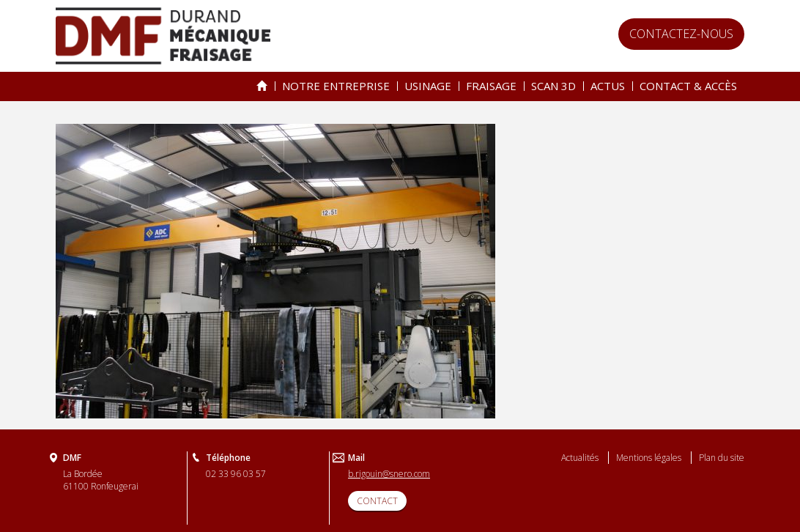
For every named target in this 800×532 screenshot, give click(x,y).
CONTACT (377, 501)
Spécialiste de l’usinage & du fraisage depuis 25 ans (262, 86)
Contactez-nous (681, 34)
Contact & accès (688, 86)
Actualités (580, 458)
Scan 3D (553, 86)
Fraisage (491, 86)
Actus (608, 86)
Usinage (428, 86)
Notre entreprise (336, 86)
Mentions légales (649, 458)
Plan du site (722, 458)
